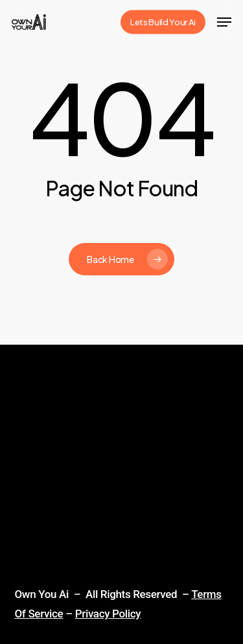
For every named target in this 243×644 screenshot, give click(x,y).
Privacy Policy (108, 614)
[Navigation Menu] (224, 22)
